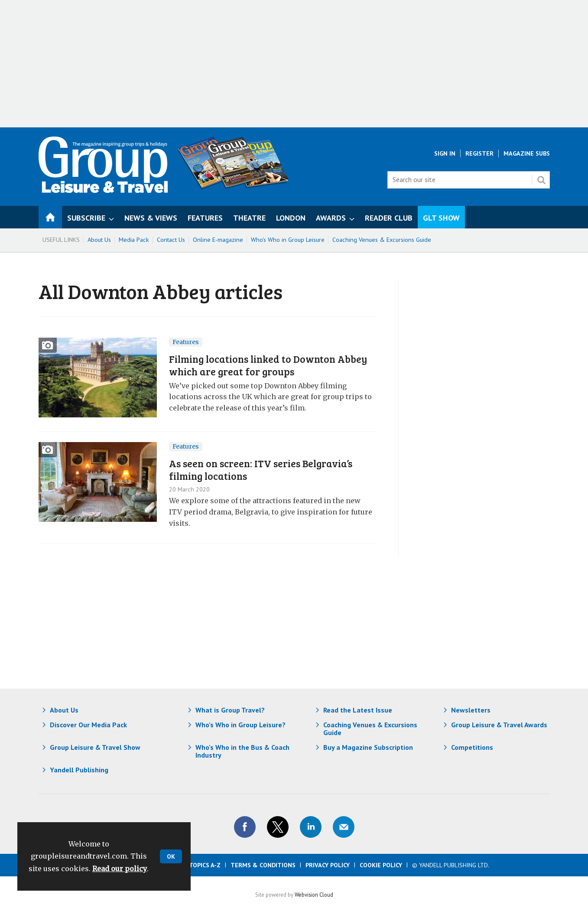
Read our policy (120, 869)
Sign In (445, 153)
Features (186, 342)
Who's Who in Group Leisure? (240, 725)
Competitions (472, 747)
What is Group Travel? (230, 710)
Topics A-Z (205, 865)
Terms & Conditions (263, 865)
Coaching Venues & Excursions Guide (382, 240)
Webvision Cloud (314, 895)
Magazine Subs (527, 153)
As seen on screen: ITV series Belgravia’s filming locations (261, 469)
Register (479, 153)
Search (541, 180)
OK (171, 856)
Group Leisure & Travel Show (95, 747)
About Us (99, 240)
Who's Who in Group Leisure (288, 240)
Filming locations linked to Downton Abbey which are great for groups (268, 365)
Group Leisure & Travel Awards (499, 725)
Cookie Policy (381, 865)
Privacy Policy (328, 865)
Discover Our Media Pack (88, 725)
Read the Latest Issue (358, 710)
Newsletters (471, 710)
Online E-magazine (218, 240)
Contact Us (171, 240)
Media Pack (134, 240)
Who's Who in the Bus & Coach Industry (242, 751)
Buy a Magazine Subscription (368, 747)
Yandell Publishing (79, 770)
